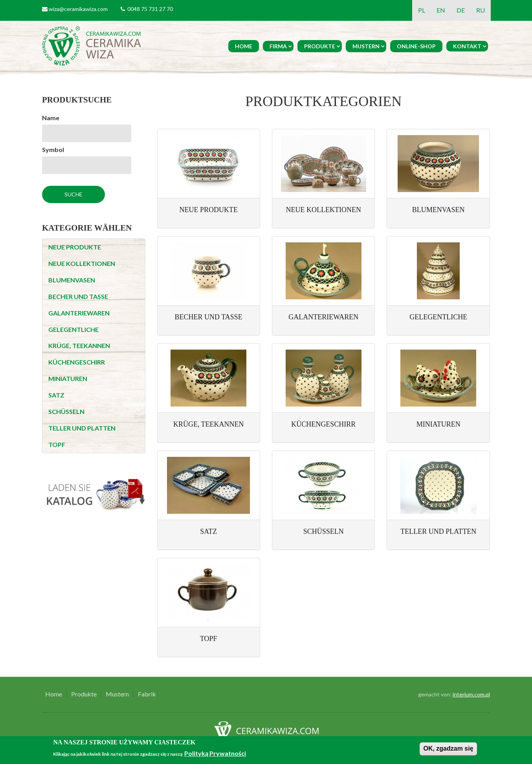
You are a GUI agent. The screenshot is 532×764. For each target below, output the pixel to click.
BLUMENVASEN (72, 280)
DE (461, 10)
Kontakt (467, 46)
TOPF (57, 444)
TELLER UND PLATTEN (82, 428)
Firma (278, 46)
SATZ (56, 395)
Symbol (53, 149)
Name (51, 118)
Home (244, 46)
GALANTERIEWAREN (79, 313)
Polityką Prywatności (215, 753)
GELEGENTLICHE (73, 329)
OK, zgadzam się (448, 748)
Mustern (366, 46)
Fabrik (147, 694)
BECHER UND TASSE (78, 296)
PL (422, 10)
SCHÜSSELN (66, 411)
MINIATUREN (68, 378)
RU (481, 10)
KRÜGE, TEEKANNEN (79, 345)
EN (441, 10)
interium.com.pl (471, 694)
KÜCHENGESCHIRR (77, 362)
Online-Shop (416, 46)
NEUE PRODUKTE (75, 247)
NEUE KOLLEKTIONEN (82, 263)
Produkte (320, 46)
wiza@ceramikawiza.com (78, 9)
